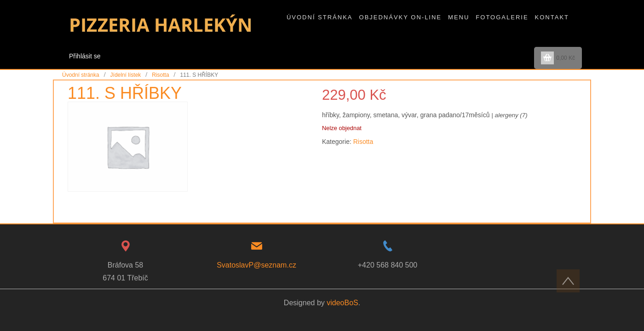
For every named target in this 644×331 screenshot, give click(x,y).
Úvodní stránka (81, 75)
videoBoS (342, 303)
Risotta (160, 75)
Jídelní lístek (126, 75)
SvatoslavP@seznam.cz (256, 265)
